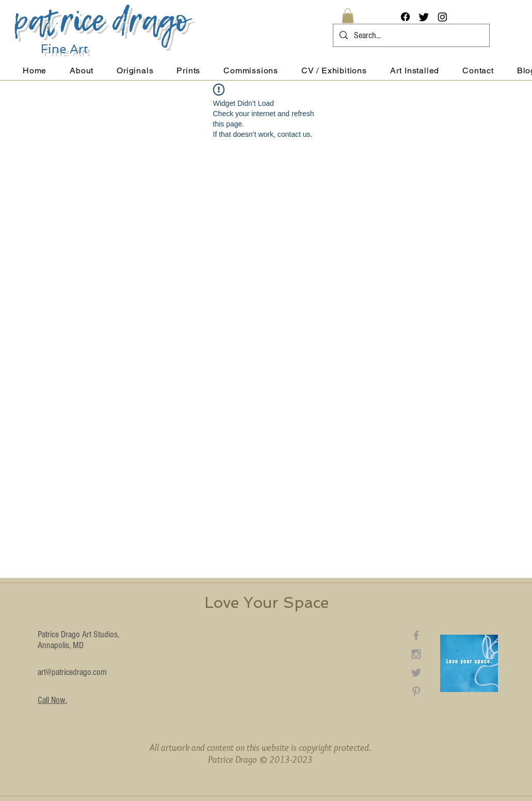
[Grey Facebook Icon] (416, 635)
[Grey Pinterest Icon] (416, 691)
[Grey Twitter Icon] (416, 673)
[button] (348, 16)
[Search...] (411, 35)
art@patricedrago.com (72, 672)
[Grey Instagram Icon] (416, 654)
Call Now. (52, 700)
